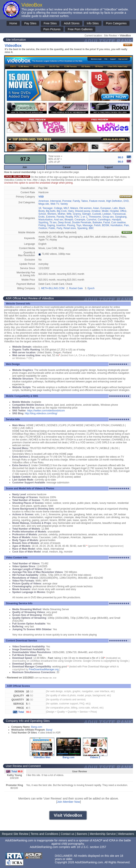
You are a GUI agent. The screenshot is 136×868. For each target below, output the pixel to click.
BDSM (106, 225)
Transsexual (119, 214)
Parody (60, 217)
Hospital (114, 211)
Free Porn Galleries (80, 29)
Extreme (51, 217)
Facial (107, 222)
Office (123, 211)
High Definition (114, 201)
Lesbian (107, 214)
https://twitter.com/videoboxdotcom (46, 411)
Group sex (108, 217)
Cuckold (96, 214)
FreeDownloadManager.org (44, 669)
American (44, 201)
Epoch (91, 288)
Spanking (82, 228)
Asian (96, 208)
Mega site (44, 204)
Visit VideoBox (68, 815)
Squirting (43, 222)
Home (13, 23)
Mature (74, 208)
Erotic (42, 217)
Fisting (42, 225)
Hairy (71, 211)
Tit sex (53, 222)
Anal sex (59, 220)
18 (40, 208)
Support (108, 167)
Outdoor (43, 228)
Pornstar (67, 201)
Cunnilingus (104, 220)
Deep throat (64, 222)
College (58, 208)
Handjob (116, 220)
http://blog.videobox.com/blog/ (41, 413)
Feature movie (97, 201)
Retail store (70, 228)
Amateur (96, 211)
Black (122, 208)
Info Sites (93, 23)
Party (59, 228)
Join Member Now (69, 802)
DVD (126, 201)
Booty (41, 211)
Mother (62, 214)
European (106, 208)
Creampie (80, 220)
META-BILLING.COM (53, 288)
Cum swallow (118, 222)
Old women (85, 208)
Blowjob (69, 220)
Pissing (71, 225)
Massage (88, 225)
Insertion (61, 225)
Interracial (56, 201)
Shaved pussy (83, 211)
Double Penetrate (82, 222)
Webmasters (126, 834)
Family (76, 201)
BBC (91, 228)
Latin (115, 208)
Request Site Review (15, 834)
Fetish (97, 225)
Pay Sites (30, 23)
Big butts (51, 211)
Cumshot (91, 220)
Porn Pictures (52, 29)
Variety (64, 204)
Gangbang (121, 217)
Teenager (47, 208)
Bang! (49, 730)
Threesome (95, 217)
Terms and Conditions (45, 834)
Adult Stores (72, 23)
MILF (66, 208)
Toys (79, 225)
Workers (52, 214)
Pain (126, 225)
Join (25, 167)
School (42, 214)
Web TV (55, 204)
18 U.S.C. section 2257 (91, 847)
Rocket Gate (76, 288)
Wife (69, 214)
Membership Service (103, 834)
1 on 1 (84, 217)
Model (105, 211)
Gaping (51, 225)
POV (77, 217)
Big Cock (62, 211)
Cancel (67, 167)
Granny (77, 214)
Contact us (67, 834)
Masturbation (45, 220)
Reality (69, 217)
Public (52, 228)
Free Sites (50, 23)
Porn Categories (116, 23)
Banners (82, 834)
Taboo (84, 201)
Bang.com (37, 727)
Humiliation (116, 225)
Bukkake (97, 222)
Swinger (86, 214)
